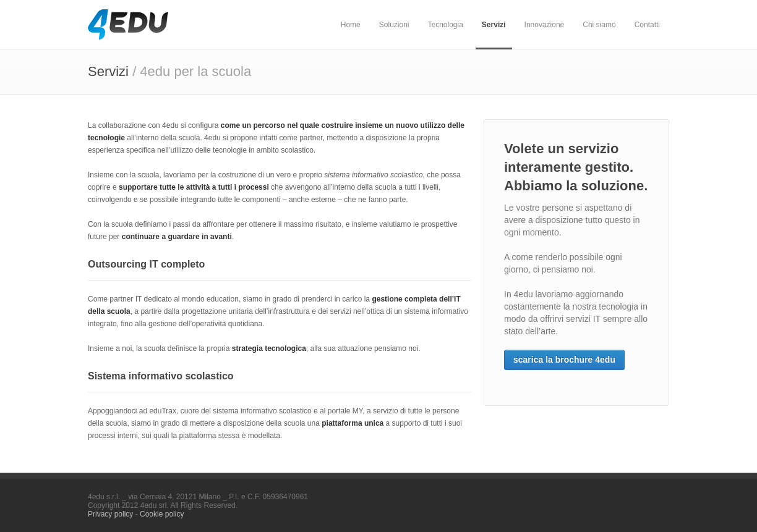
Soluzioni (394, 25)
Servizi (494, 25)
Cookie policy (162, 514)
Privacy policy (110, 514)
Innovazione (545, 25)
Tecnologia (445, 25)
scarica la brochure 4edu (564, 360)
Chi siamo (599, 25)
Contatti (647, 25)
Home (351, 25)
